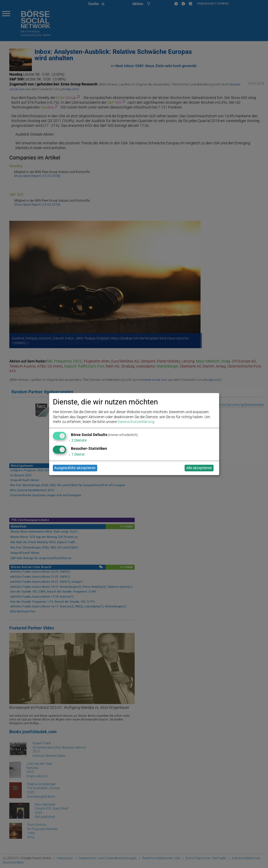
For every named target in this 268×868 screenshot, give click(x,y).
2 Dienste (78, 441)
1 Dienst (77, 454)
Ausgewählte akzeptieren (75, 468)
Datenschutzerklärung (136, 422)
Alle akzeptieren (199, 468)
